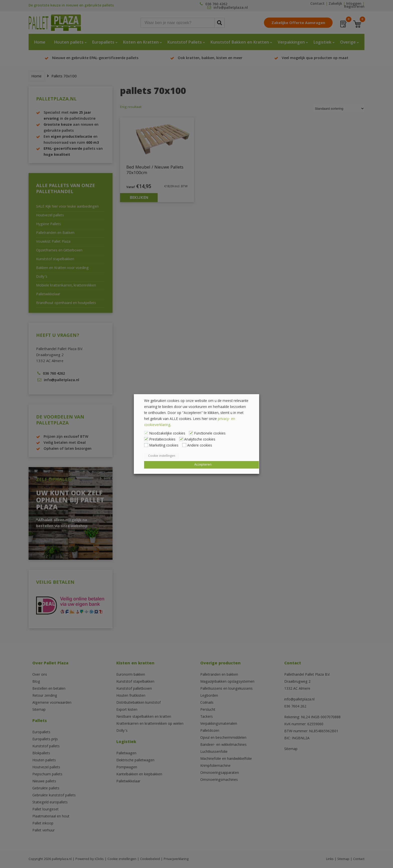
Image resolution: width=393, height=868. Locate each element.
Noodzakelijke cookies (167, 434)
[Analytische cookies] (181, 439)
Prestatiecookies (162, 440)
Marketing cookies (164, 446)
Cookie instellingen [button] (162, 456)
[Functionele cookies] (191, 433)
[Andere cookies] (184, 445)
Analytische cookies (200, 440)
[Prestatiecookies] (146, 439)
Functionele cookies (210, 434)
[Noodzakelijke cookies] (146, 433)
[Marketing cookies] (146, 445)
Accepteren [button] (203, 465)
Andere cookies (200, 446)
